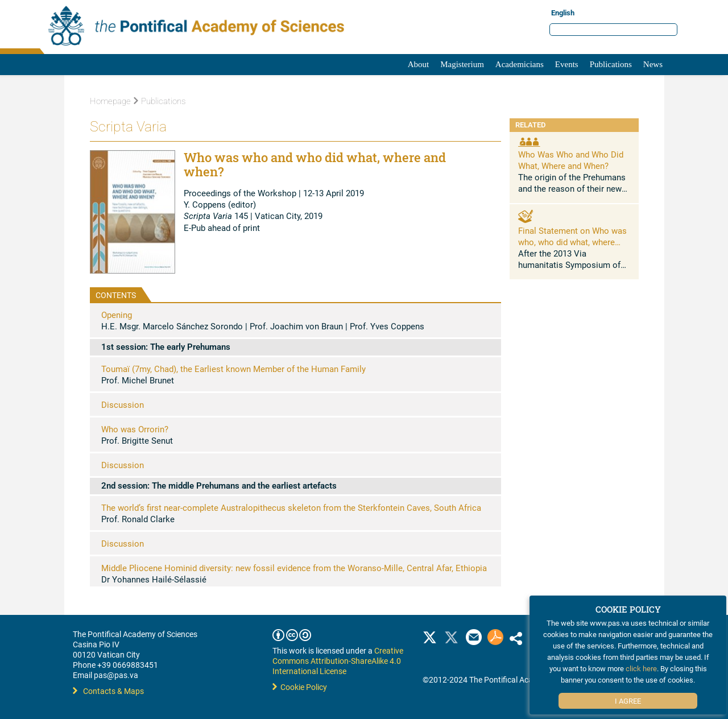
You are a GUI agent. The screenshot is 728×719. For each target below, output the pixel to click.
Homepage (110, 101)
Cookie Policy (300, 687)
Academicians (520, 64)
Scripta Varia (128, 127)
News (653, 64)
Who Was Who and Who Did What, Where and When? (571, 160)
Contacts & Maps (108, 691)
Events (567, 64)
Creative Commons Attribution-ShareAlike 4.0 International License (338, 661)
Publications (611, 64)
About (419, 64)
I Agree (628, 701)
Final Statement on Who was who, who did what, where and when (572, 242)
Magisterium (462, 64)
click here (641, 668)
